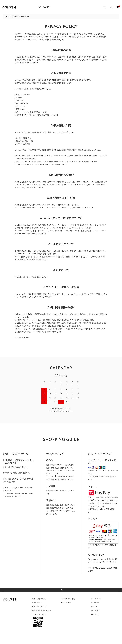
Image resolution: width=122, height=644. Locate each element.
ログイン (94, 607)
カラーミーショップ (36, 37)
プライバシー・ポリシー (26, 40)
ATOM (69, 603)
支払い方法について (39, 607)
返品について (37, 603)
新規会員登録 (95, 603)
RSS (63, 603)
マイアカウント (96, 599)
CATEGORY (44, 7)
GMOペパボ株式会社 (58, 34)
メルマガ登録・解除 (68, 599)
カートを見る (95, 611)
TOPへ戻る (61, 590)
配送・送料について (39, 599)
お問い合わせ (95, 614)
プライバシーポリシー (40, 614)
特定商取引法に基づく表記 (41, 611)
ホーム (7, 17)
